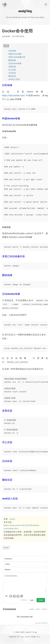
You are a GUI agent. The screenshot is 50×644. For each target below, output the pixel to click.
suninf (12, 519)
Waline (44, 623)
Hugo (22, 637)
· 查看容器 (12, 67)
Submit (41, 600)
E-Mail (7, 564)
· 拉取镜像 (12, 51)
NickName (8, 559)
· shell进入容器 (14, 79)
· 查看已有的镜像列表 (16, 57)
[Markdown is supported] (7, 596)
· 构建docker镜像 (14, 54)
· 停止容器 (12, 70)
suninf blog (25, 11)
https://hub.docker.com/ (14, 95)
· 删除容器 (12, 76)
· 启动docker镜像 (14, 63)
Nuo (38, 637)
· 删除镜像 (12, 60)
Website (8, 570)
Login (32, 600)
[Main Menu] (46, 4)
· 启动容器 (12, 73)
